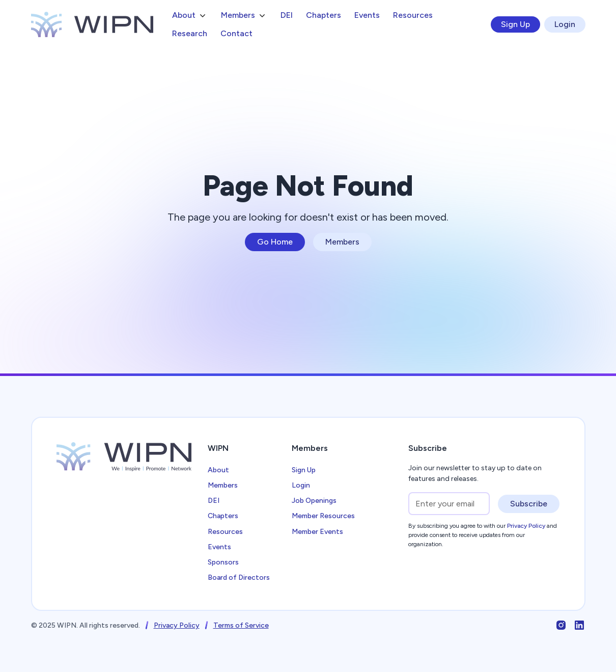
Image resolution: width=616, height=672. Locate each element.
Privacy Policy (177, 625)
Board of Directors (239, 577)
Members (342, 242)
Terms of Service (241, 625)
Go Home (275, 242)
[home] (92, 24)
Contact (236, 33)
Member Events (317, 532)
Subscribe (529, 504)
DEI (287, 15)
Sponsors (223, 562)
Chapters (324, 15)
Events (367, 15)
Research (190, 33)
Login (565, 24)
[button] (190, 15)
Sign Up (515, 24)
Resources (413, 15)
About (218, 470)
